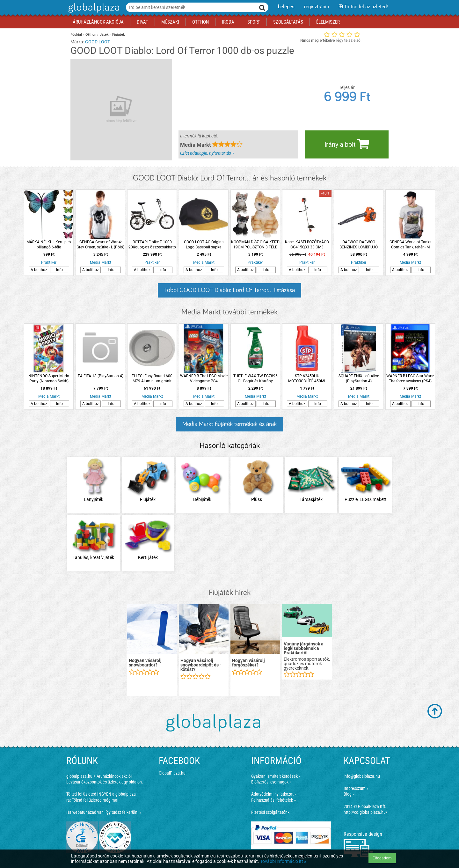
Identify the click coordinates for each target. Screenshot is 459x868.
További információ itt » (283, 861)
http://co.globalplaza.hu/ (365, 812)
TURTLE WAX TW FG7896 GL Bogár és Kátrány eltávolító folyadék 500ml (255, 379)
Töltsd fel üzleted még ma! (95, 800)
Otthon (91, 35)
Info (59, 270)
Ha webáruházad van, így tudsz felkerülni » (104, 812)
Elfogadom (382, 858)
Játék (104, 35)
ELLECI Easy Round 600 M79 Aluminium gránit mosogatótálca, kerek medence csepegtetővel (152, 379)
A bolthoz (39, 270)
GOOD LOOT (98, 42)
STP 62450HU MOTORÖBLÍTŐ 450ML (307, 379)
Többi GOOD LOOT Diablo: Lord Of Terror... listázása (229, 290)
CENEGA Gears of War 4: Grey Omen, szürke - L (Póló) (100, 245)
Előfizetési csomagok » (271, 782)
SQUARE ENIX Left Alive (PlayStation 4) (359, 379)
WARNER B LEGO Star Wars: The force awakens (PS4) (410, 379)
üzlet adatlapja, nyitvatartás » (207, 153)
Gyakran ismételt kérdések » (276, 776)
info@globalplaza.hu (362, 776)
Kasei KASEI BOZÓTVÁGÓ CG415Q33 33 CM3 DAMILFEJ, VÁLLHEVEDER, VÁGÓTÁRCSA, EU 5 (307, 245)
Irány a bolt (347, 144)
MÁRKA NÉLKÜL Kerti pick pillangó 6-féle (49, 245)
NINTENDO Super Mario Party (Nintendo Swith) (49, 379)
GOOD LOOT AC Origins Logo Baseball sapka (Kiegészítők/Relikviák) (204, 245)
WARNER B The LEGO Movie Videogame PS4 (204, 379)
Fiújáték (119, 35)
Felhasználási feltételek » (273, 800)
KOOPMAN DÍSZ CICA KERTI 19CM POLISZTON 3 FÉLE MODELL (255, 245)
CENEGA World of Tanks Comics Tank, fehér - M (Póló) (410, 245)
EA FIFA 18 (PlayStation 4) (101, 376)
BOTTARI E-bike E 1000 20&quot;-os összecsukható (152, 245)
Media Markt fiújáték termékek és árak (229, 424)
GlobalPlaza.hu (172, 773)
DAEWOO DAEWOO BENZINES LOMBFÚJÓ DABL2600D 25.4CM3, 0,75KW (359, 245)
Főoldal (76, 35)
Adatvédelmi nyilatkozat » (274, 794)
